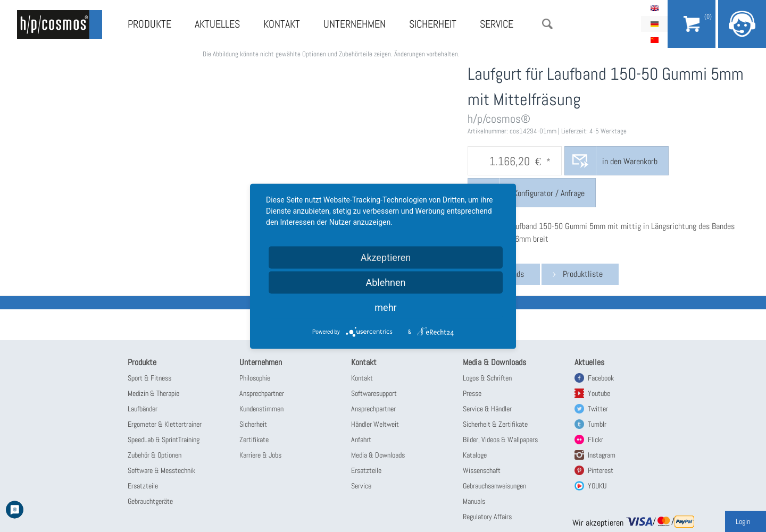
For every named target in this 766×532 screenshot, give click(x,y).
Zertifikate (254, 440)
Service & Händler (487, 409)
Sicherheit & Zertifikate (495, 424)
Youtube (599, 393)
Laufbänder (143, 409)
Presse (472, 393)
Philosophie (255, 378)
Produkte (149, 24)
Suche (547, 24)
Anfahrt (361, 440)
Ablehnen (385, 282)
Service (497, 24)
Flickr (596, 440)
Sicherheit (433, 24)
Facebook (601, 378)
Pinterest (601, 470)
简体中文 (654, 40)
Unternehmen (355, 24)
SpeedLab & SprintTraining (164, 440)
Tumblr (597, 424)
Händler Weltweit (375, 424)
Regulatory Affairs (487, 517)
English (654, 8)
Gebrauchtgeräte (150, 501)
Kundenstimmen (261, 409)
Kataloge (475, 455)
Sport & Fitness (149, 378)
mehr (385, 307)
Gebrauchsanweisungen (494, 486)
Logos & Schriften (487, 378)
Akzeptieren (386, 257)
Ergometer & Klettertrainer (165, 424)
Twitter (598, 409)
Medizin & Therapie (153, 393)
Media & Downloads (378, 455)
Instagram (602, 455)
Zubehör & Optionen (155, 455)
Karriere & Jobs (260, 455)
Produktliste (583, 274)
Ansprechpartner (262, 393)
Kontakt (282, 24)
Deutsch (654, 24)
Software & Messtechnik (161, 470)
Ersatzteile (143, 486)
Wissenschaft (482, 470)
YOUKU (597, 486)
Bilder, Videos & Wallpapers (500, 440)
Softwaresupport (374, 393)
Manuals (474, 501)
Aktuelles (217, 24)
